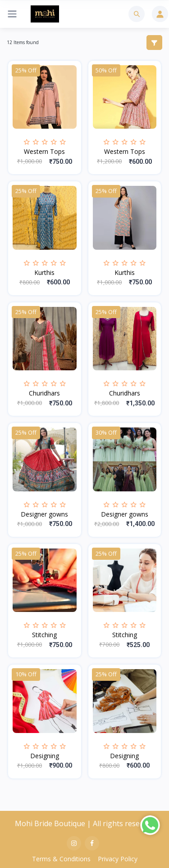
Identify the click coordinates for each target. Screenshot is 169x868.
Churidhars (44, 393)
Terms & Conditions (61, 859)
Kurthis (44, 272)
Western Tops (44, 151)
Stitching (44, 635)
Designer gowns (44, 514)
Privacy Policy (118, 859)
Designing (45, 756)
